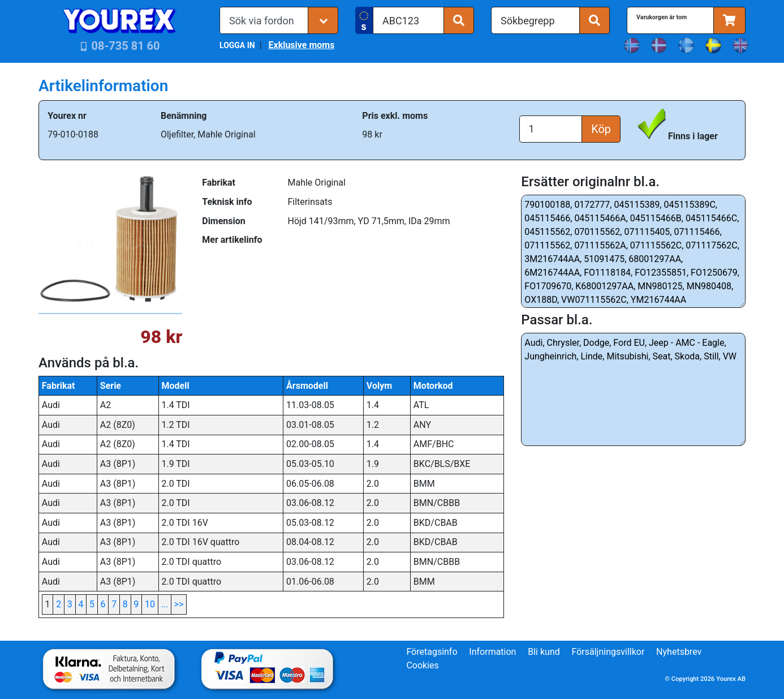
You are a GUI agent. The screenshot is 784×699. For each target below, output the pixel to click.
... (165, 604)
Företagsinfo (432, 652)
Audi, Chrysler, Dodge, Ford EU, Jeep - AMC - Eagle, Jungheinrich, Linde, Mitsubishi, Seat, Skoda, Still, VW (633, 389)
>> (179, 604)
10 (150, 604)
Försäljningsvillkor (608, 652)
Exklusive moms (301, 45)
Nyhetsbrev (679, 652)
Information (492, 652)
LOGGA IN (237, 45)
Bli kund (544, 652)
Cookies (422, 665)
